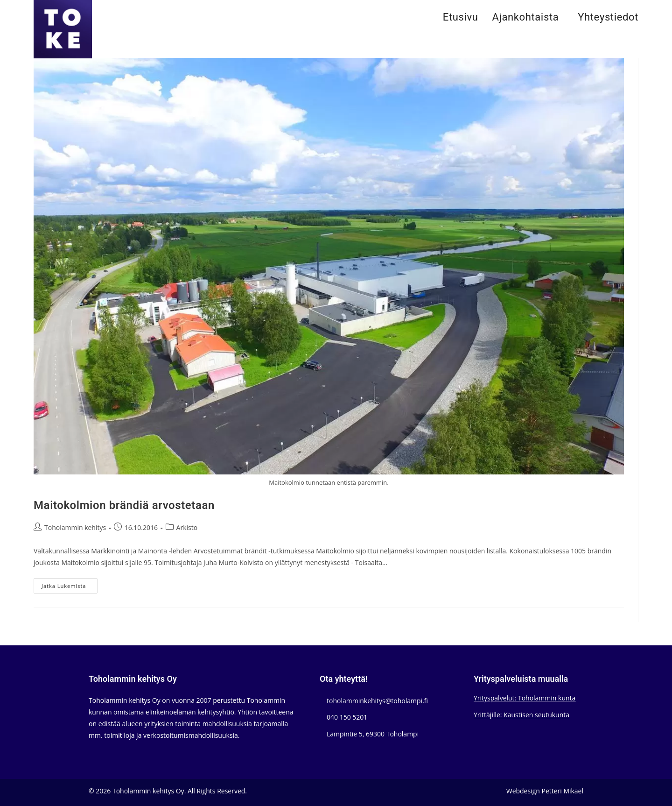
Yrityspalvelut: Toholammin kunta (525, 698)
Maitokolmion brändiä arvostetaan (124, 506)
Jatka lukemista (70, 587)
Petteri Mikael (562, 791)
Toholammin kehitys (75, 527)
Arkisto (187, 527)
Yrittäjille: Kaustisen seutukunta (521, 715)
